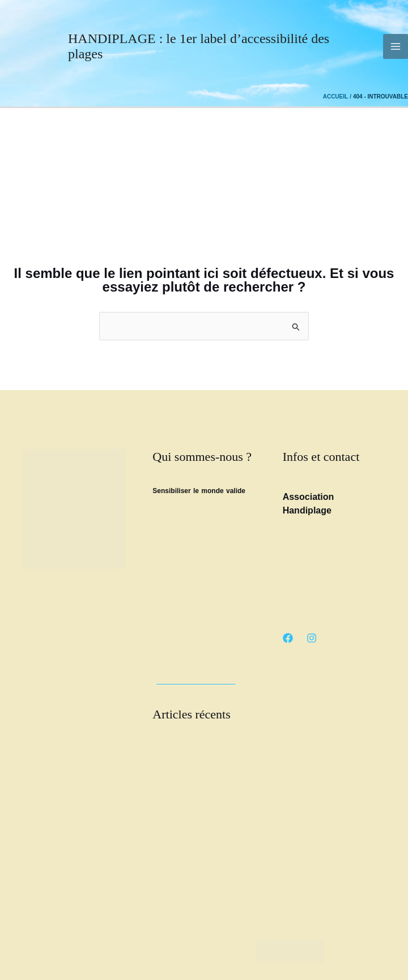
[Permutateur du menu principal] (396, 46)
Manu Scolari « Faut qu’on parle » (203, 871)
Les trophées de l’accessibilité (197, 803)
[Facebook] (288, 638)
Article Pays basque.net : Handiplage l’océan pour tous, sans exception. (197, 831)
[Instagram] (312, 638)
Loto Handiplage (177, 858)
